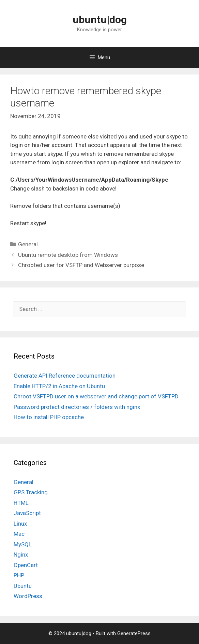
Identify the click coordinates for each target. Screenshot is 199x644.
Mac (19, 534)
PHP (19, 575)
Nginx (21, 555)
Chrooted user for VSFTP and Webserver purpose (81, 265)
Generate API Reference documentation (65, 376)
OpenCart (26, 565)
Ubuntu (23, 586)
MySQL (23, 544)
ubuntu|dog (100, 20)
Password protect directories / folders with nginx (77, 407)
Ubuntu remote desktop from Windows (68, 255)
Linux (20, 524)
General (28, 244)
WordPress (28, 596)
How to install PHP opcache (49, 417)
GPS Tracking (31, 492)
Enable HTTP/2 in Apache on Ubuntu (59, 386)
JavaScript (27, 513)
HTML (21, 503)
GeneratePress (134, 633)
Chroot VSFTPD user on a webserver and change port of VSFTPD (96, 396)
